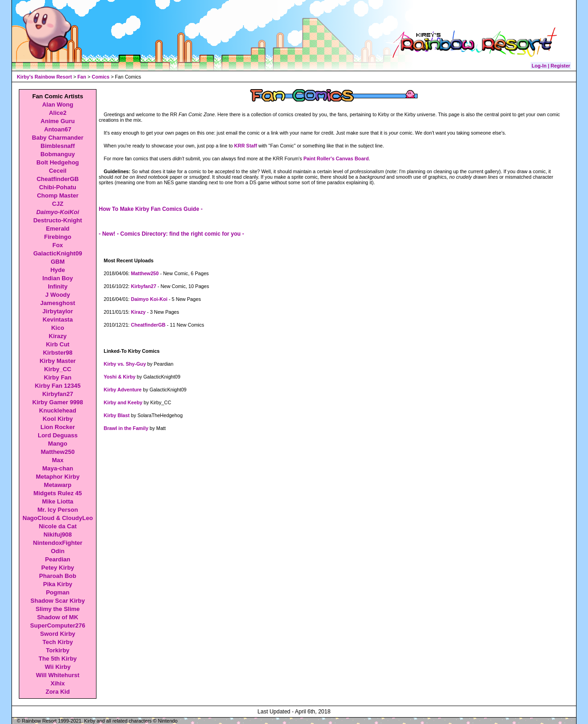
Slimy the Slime (58, 609)
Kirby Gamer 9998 (58, 402)
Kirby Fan (58, 377)
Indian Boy (57, 278)
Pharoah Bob (58, 576)
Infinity (58, 286)
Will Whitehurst (58, 675)
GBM (57, 262)
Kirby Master (58, 361)
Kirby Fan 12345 (58, 386)
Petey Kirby (58, 568)
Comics (101, 77)
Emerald (58, 229)
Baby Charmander (58, 138)
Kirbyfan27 (58, 394)
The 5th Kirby (58, 659)
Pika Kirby (58, 584)
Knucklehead (58, 410)
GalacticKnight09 (57, 253)
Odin (58, 551)
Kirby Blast (117, 415)
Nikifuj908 (58, 535)
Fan (82, 77)
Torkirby (58, 650)
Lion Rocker (58, 427)
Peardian (58, 559)
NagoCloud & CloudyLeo (58, 518)
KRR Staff (246, 146)
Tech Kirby (57, 642)
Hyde (58, 270)
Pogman (58, 592)
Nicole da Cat (57, 526)
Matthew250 (58, 452)
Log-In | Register (551, 66)
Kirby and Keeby (123, 402)
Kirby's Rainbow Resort (45, 77)
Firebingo (58, 237)
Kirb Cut (58, 344)
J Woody (58, 295)
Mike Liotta (58, 501)
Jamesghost (58, 303)
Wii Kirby (57, 667)
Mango (58, 444)
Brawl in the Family (126, 428)
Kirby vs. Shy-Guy (125, 364)
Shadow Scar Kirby (57, 601)
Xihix (58, 683)
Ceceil (57, 171)
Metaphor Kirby (58, 477)
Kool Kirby (58, 419)
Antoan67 (58, 129)
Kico (57, 328)
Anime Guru (57, 121)
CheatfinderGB (58, 179)
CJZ (58, 204)
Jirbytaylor (57, 311)
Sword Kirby (58, 634)
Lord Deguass (58, 435)
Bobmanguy (58, 154)
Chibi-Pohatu (58, 187)
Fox (58, 245)
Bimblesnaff (57, 146)
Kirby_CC (58, 369)
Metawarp (58, 485)
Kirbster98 (57, 353)
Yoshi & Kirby (120, 377)
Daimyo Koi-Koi (149, 299)
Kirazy (58, 336)
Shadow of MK (58, 617)
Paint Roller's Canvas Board (336, 158)
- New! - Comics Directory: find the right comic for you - (171, 234)
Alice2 (57, 113)
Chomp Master (57, 195)
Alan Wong (58, 105)
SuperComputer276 (58, 625)
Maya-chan (58, 468)
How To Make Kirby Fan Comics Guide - (151, 209)
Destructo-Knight (57, 220)
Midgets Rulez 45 (58, 493)
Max (58, 460)
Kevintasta (58, 320)
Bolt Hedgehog (57, 162)
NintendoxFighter (58, 543)
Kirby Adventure (123, 390)
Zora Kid (58, 692)
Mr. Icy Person (57, 510)
